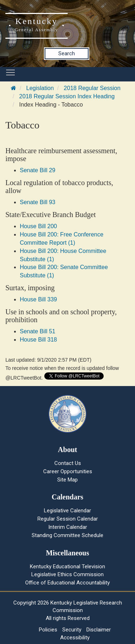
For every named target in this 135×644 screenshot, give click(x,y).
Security (72, 630)
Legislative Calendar (67, 511)
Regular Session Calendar (68, 519)
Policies (48, 630)
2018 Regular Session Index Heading (67, 96)
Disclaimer (99, 630)
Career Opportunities (68, 471)
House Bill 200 (38, 226)
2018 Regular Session (92, 88)
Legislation (40, 88)
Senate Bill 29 (38, 170)
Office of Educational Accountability (67, 583)
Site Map (67, 480)
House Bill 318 (38, 340)
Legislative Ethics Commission (67, 574)
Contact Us (68, 463)
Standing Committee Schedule (67, 535)
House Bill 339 (38, 299)
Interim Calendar (68, 527)
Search (67, 53)
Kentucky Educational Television (67, 567)
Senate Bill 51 (38, 331)
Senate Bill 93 (38, 202)
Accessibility (75, 638)
